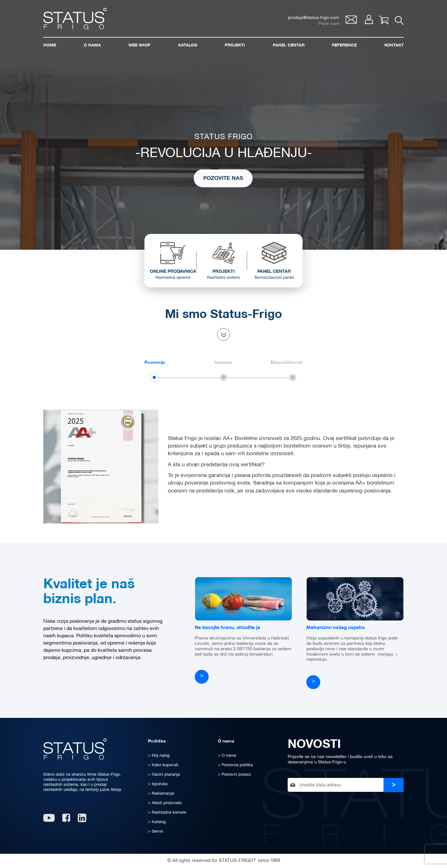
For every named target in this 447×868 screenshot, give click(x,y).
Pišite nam (329, 24)
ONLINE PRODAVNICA (173, 277)
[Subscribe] (394, 785)
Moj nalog (369, 19)
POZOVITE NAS (212, 178)
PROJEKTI (223, 277)
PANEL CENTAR (274, 277)
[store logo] (75, 18)
